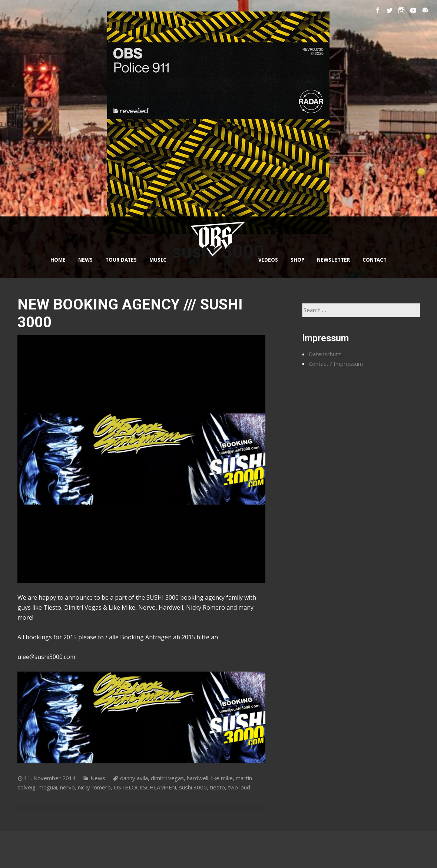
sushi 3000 (193, 787)
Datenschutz (325, 354)
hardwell (198, 778)
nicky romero (94, 787)
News (98, 778)
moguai (48, 787)
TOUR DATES (121, 260)
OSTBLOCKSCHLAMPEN (145, 787)
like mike (222, 778)
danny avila (134, 778)
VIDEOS (268, 260)
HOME (58, 260)
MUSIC (158, 260)
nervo (67, 787)
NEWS (85, 260)
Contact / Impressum (336, 364)
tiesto (217, 787)
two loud (239, 787)
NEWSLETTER (333, 260)
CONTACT (375, 260)
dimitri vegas (167, 778)
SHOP (297, 260)
